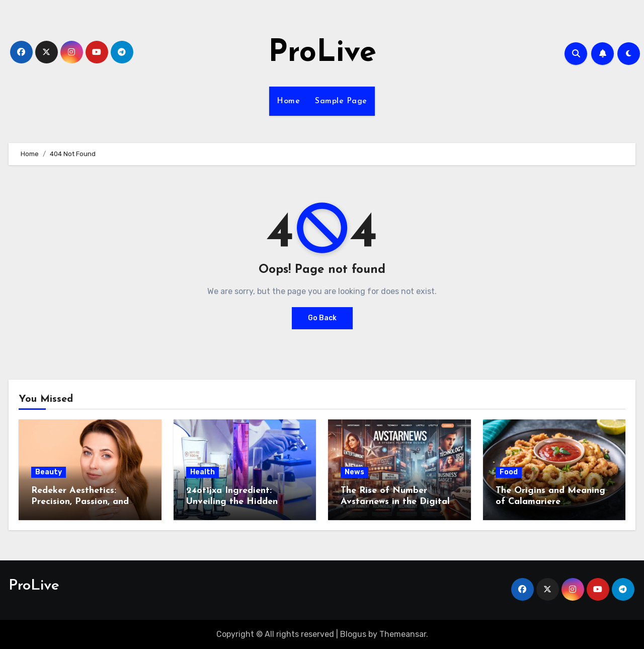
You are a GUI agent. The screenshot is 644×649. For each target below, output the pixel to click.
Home (288, 101)
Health (203, 472)
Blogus (353, 634)
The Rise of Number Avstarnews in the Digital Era (395, 501)
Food (509, 472)
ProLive (322, 53)
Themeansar (403, 634)
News (354, 472)
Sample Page (341, 101)
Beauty (49, 472)
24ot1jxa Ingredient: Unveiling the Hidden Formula (232, 501)
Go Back (322, 318)
